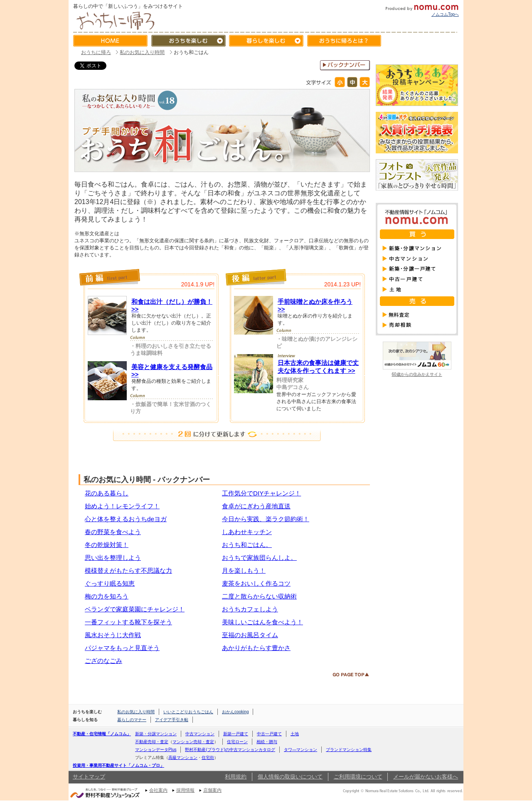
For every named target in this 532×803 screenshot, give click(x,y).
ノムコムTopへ (445, 14)
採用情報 (185, 790)
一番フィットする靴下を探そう (128, 622)
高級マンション (183, 757)
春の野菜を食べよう (113, 532)
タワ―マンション (300, 750)
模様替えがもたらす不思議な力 (128, 570)
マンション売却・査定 (193, 742)
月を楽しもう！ (244, 570)
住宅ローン (237, 742)
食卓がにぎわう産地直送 (256, 506)
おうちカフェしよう (250, 609)
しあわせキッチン (247, 532)
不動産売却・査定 (152, 742)
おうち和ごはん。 (247, 545)
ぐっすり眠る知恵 (110, 583)
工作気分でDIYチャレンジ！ (261, 493)
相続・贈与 (267, 742)
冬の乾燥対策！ (107, 545)
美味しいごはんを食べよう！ (262, 622)
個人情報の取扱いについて (290, 777)
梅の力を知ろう (107, 596)
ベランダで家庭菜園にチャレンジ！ (135, 609)
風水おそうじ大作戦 (113, 635)
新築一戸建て (236, 734)
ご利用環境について (358, 777)
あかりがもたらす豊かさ (256, 648)
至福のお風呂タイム (250, 635)
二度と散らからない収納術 (259, 596)
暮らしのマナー (132, 720)
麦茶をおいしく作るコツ (256, 583)
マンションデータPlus (156, 750)
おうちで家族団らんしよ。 (259, 558)
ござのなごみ (103, 661)
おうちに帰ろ (96, 52)
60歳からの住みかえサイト (417, 372)
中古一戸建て (269, 734)
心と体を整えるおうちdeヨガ (126, 519)
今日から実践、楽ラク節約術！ (266, 519)
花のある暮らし (107, 493)
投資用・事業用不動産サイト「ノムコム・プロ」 (118, 765)
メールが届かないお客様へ (426, 777)
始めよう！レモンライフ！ (122, 506)
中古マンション (200, 734)
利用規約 (236, 777)
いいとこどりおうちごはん (188, 712)
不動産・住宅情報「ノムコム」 (102, 734)
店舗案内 (212, 790)
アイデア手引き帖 (172, 720)
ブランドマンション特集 (349, 750)
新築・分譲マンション (156, 734)
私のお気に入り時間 (142, 52)
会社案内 (158, 790)
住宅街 (208, 757)
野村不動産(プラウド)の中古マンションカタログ (230, 750)
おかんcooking (235, 712)
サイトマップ (89, 777)
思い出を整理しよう (113, 558)
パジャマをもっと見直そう (122, 648)
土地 (295, 734)
